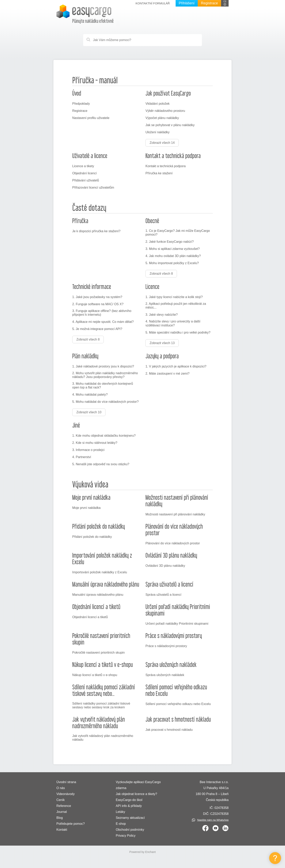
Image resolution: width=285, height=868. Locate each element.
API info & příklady (129, 806)
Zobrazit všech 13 (162, 343)
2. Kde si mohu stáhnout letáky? (95, 443)
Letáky (120, 812)
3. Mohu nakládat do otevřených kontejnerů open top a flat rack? (103, 386)
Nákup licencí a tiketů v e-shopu (95, 675)
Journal (62, 812)
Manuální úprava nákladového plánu (98, 595)
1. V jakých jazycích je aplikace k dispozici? (176, 366)
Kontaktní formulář (153, 3)
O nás (61, 788)
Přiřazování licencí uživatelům (93, 188)
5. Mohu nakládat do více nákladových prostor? (105, 402)
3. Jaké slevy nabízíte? (162, 315)
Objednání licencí (85, 173)
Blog (60, 818)
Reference (64, 806)
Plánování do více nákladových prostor (173, 543)
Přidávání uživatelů (86, 180)
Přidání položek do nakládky (92, 537)
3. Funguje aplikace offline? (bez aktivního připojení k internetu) (102, 313)
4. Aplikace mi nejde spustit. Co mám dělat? (103, 322)
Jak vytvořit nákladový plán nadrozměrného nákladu (103, 738)
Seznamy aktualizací (130, 818)
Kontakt (62, 830)
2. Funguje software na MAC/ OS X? (98, 304)
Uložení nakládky (158, 132)
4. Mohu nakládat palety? (90, 395)
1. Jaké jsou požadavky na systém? (97, 297)
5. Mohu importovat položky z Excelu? (172, 263)
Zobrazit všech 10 (89, 412)
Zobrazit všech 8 (161, 274)
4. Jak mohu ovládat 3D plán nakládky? (173, 256)
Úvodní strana (66, 782)
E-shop (121, 824)
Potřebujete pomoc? (71, 824)
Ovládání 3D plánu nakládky (165, 566)
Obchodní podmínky (130, 830)
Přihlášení (187, 3)
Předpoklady (81, 104)
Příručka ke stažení (159, 173)
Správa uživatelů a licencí (163, 595)
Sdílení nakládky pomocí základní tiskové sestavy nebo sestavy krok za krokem (101, 705)
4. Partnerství (82, 457)
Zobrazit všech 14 (162, 143)
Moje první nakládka (86, 508)
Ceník (61, 800)
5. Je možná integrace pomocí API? (97, 329)
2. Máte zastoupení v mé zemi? (167, 374)
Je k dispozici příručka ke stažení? (96, 231)
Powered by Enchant (143, 852)
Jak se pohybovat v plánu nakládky (170, 125)
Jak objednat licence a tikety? (136, 794)
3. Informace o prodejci (88, 450)
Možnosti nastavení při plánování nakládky (175, 514)
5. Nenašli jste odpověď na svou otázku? (101, 464)
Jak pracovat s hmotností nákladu (169, 730)
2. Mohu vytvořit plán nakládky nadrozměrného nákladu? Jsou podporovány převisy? (105, 375)
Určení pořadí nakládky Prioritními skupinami (177, 624)
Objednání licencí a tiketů (90, 617)
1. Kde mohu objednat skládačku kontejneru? (104, 436)
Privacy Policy (126, 836)
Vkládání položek (158, 104)
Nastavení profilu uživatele (91, 118)
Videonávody (66, 794)
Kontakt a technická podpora (166, 166)
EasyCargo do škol (129, 800)
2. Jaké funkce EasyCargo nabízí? (170, 242)
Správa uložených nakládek (165, 675)
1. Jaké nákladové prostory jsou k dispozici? (103, 366)
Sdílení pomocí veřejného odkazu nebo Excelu (178, 704)
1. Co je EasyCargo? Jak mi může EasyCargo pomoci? (178, 233)
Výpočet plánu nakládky (162, 118)
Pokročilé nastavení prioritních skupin (98, 653)
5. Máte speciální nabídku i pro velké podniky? (178, 332)
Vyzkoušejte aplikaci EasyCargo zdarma (138, 785)
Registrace (209, 3)
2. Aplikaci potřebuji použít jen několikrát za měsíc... (176, 306)
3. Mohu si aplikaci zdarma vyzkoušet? (173, 249)
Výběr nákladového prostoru (165, 111)
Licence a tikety (83, 166)
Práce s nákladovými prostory (166, 646)
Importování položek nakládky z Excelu (100, 572)
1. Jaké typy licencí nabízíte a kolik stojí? (174, 297)
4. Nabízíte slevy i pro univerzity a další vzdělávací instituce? (173, 323)
